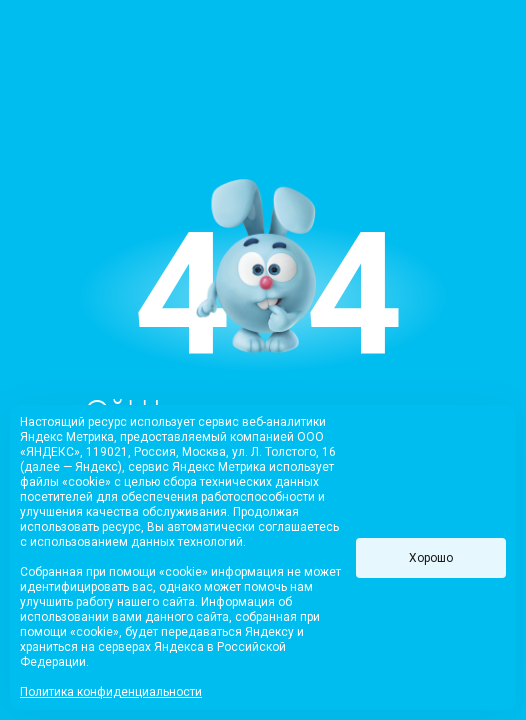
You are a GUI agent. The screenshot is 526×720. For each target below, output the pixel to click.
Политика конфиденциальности (111, 692)
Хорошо (431, 558)
